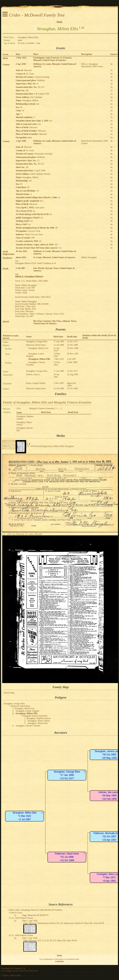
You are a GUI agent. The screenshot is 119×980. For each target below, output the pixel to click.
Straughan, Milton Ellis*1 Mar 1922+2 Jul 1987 (24, 816)
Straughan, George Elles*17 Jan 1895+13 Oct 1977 (67, 775)
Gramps (17, 968)
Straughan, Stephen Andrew (39, 718)
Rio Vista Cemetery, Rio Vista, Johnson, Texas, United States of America (55, 322)
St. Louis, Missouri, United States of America (54, 257)
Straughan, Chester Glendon (28, 726)
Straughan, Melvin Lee (38, 348)
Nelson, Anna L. (33, 374)
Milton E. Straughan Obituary (29, 276)
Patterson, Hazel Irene (36, 345)
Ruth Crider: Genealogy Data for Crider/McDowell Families (36, 910)
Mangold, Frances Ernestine (41, 408)
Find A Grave (16, 913)
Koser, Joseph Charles (36, 383)
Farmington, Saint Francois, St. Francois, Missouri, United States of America (53, 59)
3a (111, 64)
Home (60, 22)
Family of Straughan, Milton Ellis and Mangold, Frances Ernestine (47, 402)
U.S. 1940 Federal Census (22, 935)
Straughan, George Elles (37, 341)
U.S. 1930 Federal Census (22, 918)
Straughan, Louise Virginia (27, 711)
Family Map (9, 693)
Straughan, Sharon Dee (38, 723)
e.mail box (60, 961)
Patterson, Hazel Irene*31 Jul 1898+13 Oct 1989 (67, 857)
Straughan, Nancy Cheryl (39, 721)
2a (83, 28)
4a (111, 141)
